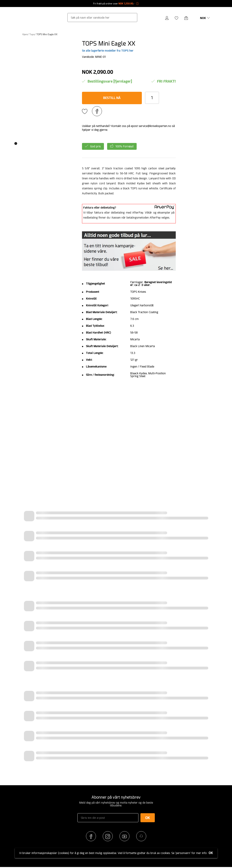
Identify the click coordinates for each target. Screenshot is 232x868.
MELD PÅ (116, 115)
